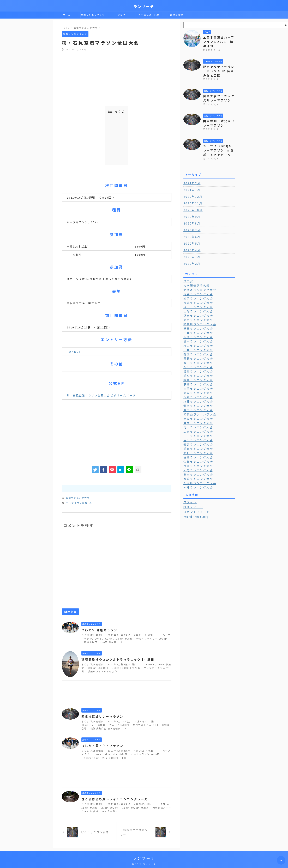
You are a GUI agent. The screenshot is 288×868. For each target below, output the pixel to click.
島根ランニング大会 (78, 498)
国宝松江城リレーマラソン (101, 715)
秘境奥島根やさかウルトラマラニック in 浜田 (116, 658)
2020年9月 (191, 206)
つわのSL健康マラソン (98, 629)
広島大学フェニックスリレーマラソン (218, 91)
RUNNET (74, 352)
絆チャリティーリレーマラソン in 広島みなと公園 (219, 65)
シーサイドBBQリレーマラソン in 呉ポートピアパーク (219, 141)
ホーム (67, 15)
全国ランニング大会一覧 (94, 16)
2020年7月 (191, 220)
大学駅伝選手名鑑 (149, 15)
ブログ (122, 15)
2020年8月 (191, 213)
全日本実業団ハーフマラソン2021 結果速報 (219, 39)
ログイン (189, 484)
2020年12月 (192, 186)
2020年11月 (192, 193)
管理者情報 (177, 15)
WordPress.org (195, 497)
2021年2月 (191, 173)
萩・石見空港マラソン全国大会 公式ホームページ (101, 395)
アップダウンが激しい (79, 502)
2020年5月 (191, 233)
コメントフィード (195, 493)
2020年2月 (191, 253)
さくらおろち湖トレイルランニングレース (113, 798)
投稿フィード (192, 488)
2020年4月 (191, 240)
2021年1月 (191, 180)
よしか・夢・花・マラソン (101, 745)
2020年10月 (192, 200)
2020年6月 (191, 227)
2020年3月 (191, 247)
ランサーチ (144, 6)
